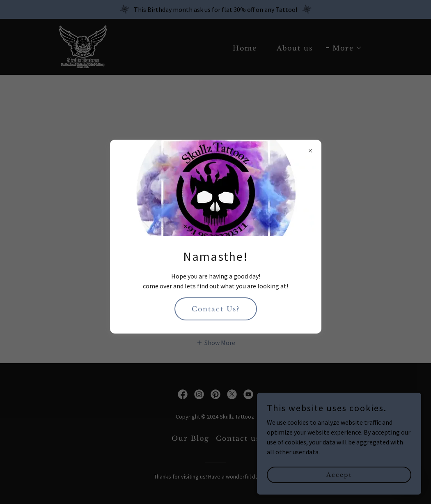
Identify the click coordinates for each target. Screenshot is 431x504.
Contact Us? (216, 309)
